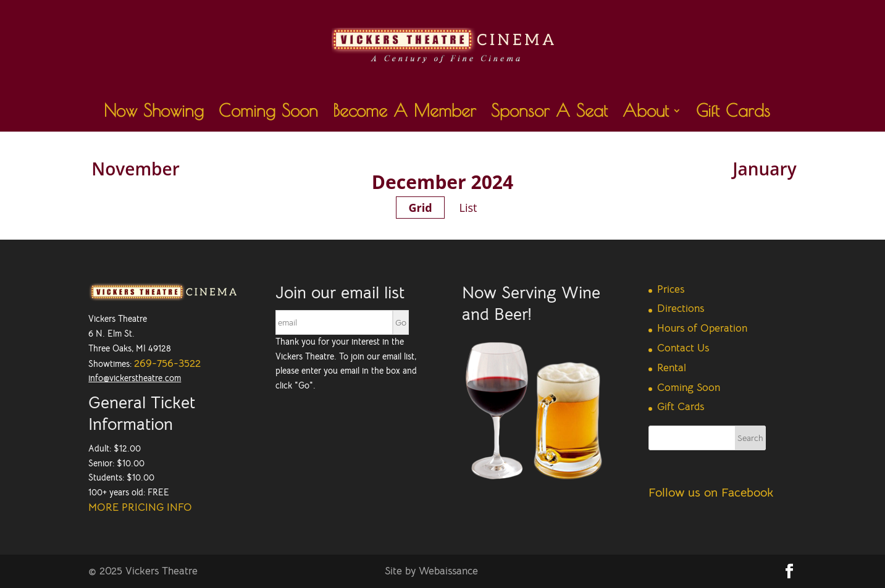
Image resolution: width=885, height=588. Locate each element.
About (646, 113)
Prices (671, 289)
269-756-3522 (167, 363)
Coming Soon (268, 113)
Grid (420, 208)
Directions (681, 309)
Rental (672, 368)
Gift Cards (733, 113)
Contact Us (683, 348)
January (765, 169)
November (135, 169)
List (468, 208)
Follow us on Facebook (711, 493)
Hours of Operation (702, 328)
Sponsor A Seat (549, 113)
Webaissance (448, 571)
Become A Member (405, 113)
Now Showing (154, 113)
